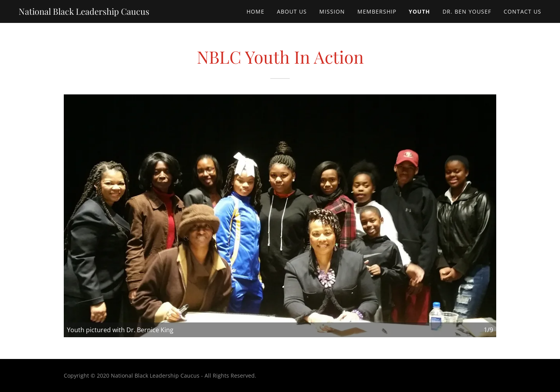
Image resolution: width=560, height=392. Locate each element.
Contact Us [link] (522, 11)
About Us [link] (292, 11)
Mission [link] (332, 11)
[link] (84, 12)
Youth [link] (419, 11)
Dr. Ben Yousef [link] (467, 11)
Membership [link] (377, 11)
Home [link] (255, 11)
